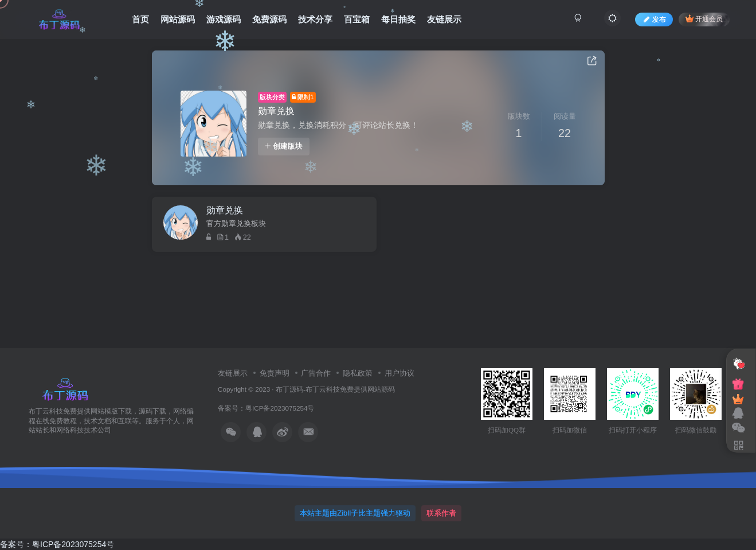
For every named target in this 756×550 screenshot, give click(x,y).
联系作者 (441, 513)
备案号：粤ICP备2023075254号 (268, 408)
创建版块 (284, 146)
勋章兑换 (276, 111)
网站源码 (178, 19)
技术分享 (315, 19)
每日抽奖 (398, 19)
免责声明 (275, 373)
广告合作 (316, 373)
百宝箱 (357, 19)
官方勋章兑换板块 (236, 224)
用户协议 (399, 373)
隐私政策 (358, 373)
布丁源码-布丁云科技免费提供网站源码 (335, 389)
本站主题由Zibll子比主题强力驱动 (355, 513)
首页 (140, 19)
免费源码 (269, 19)
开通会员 (704, 19)
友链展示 (444, 19)
